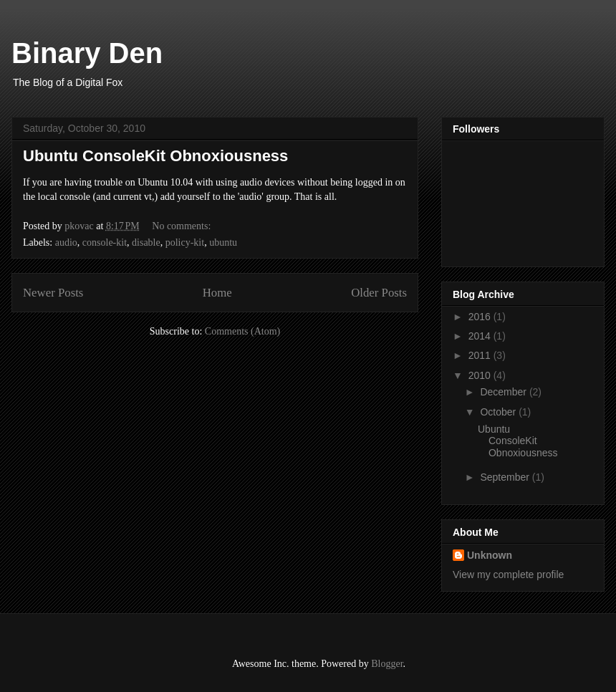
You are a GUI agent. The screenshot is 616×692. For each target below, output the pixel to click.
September (506, 477)
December (504, 392)
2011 (481, 355)
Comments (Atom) (242, 331)
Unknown (490, 555)
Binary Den (87, 53)
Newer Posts (53, 293)
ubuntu (223, 242)
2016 (481, 317)
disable (146, 242)
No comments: (183, 226)
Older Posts (379, 293)
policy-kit (185, 242)
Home (217, 293)
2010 (481, 375)
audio (66, 242)
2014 (481, 336)
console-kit (105, 242)
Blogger (387, 664)
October (499, 412)
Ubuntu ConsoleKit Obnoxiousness (155, 156)
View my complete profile (508, 575)
